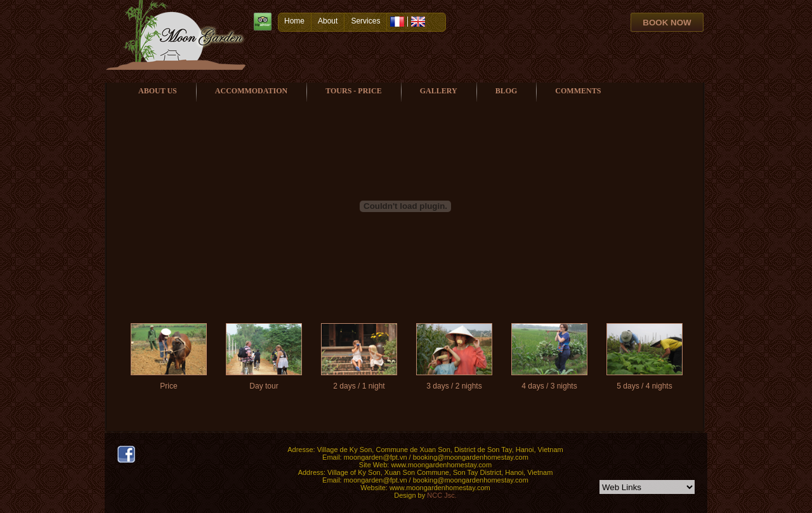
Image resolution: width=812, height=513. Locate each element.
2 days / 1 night (359, 386)
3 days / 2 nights (454, 386)
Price (168, 386)
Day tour (264, 386)
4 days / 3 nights (549, 386)
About (328, 21)
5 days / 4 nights (644, 386)
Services (365, 21)
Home (294, 21)
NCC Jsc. (442, 495)
